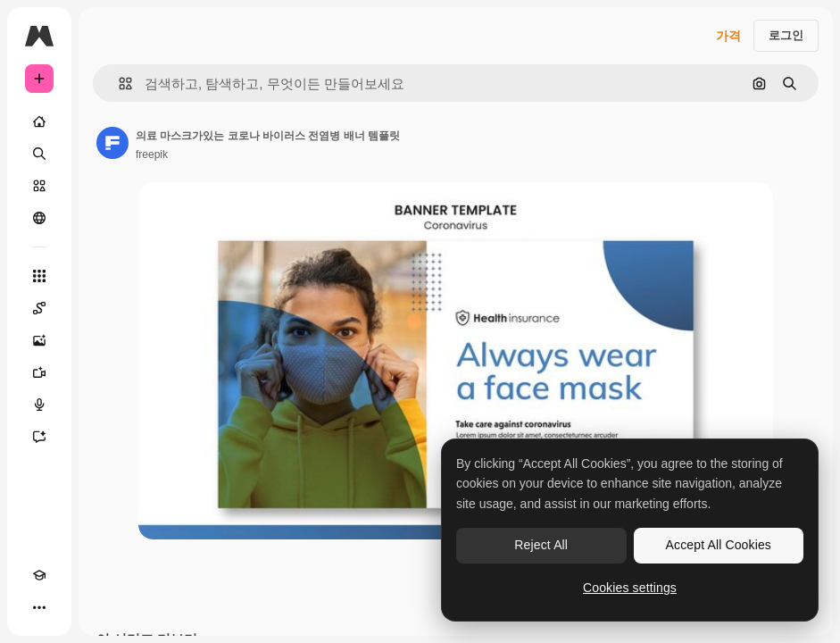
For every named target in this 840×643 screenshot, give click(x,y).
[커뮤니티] (39, 218)
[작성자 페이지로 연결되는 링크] (112, 143)
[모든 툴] (39, 276)
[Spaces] (39, 308)
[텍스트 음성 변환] (39, 405)
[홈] (39, 121)
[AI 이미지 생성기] (39, 340)
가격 (728, 36)
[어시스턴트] (39, 437)
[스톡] (39, 186)
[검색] (39, 154)
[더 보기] (39, 607)
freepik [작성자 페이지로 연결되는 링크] (152, 154)
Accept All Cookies (719, 545)
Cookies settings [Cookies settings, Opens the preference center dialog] (630, 588)
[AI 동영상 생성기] (39, 372)
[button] (118, 84)
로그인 (786, 35)
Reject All (541, 545)
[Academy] (39, 575)
